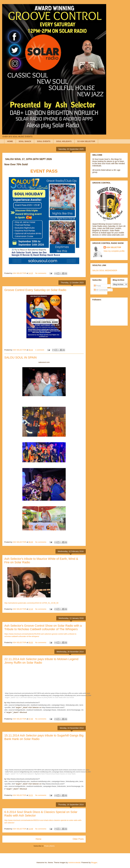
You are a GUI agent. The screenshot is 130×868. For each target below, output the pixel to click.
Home (38, 839)
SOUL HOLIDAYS (64, 141)
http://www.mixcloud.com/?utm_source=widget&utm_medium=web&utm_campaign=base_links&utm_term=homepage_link (44, 710)
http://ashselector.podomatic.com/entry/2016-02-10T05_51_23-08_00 (31, 603)
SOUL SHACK (25, 141)
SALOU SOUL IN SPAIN (20, 357)
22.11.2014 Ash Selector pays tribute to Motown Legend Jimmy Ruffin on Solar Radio (41, 661)
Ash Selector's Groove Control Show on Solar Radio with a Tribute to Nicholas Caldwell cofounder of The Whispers (43, 627)
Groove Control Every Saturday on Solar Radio (35, 290)
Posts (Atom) (49, 846)
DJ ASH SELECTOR (86, 141)
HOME (10, 141)
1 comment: (40, 350)
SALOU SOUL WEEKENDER (105, 270)
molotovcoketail (74, 862)
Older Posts (78, 839)
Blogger (94, 862)
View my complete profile (114, 251)
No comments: (41, 273)
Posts (97, 286)
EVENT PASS (44, 171)
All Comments (101, 290)
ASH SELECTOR (114, 247)
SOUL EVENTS (44, 141)
